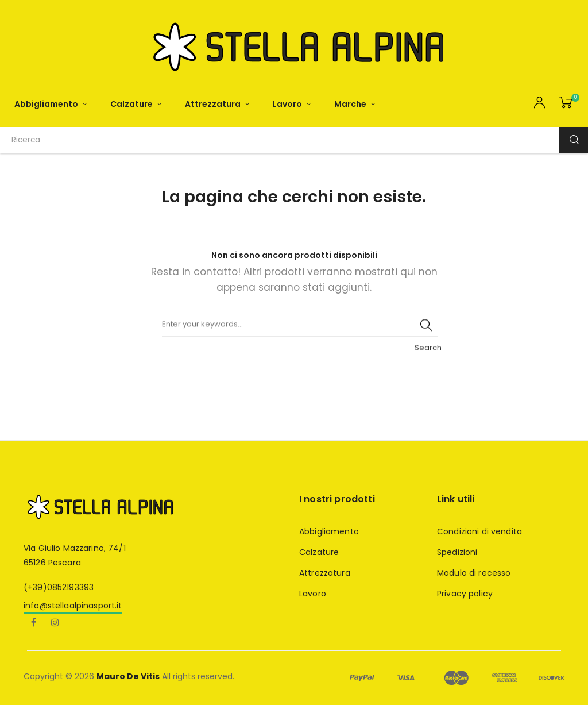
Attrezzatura (325, 573)
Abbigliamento (329, 531)
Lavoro (313, 594)
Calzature (319, 552)
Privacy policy (465, 594)
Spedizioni (457, 552)
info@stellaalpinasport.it (73, 606)
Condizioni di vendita (479, 531)
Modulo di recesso (474, 573)
